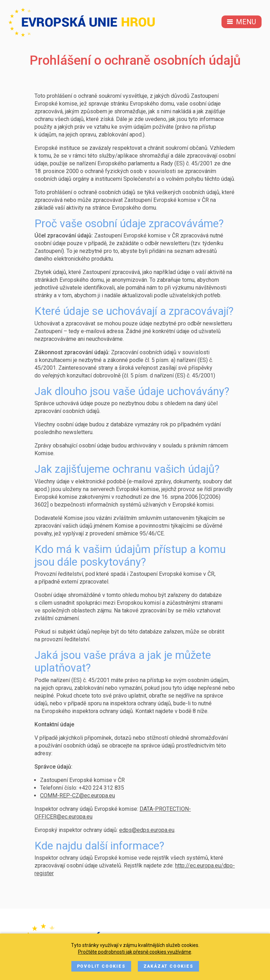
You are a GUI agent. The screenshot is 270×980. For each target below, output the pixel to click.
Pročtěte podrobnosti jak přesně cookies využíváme (135, 952)
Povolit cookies (101, 966)
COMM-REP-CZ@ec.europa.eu (78, 796)
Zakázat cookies (168, 966)
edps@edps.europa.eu (147, 830)
